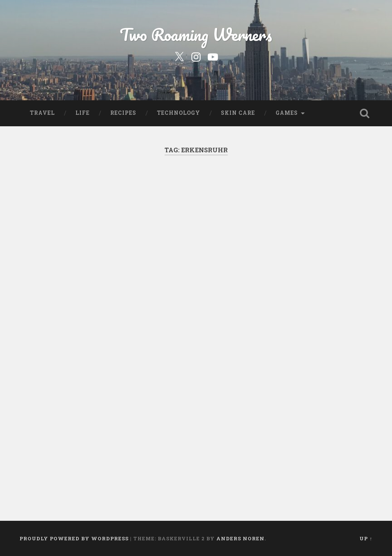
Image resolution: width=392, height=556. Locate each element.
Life (82, 113)
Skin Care (238, 113)
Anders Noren (240, 538)
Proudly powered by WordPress (74, 538)
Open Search (365, 113)
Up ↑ (366, 538)
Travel (42, 113)
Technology (179, 113)
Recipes (123, 113)
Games (287, 113)
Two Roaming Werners (196, 34)
